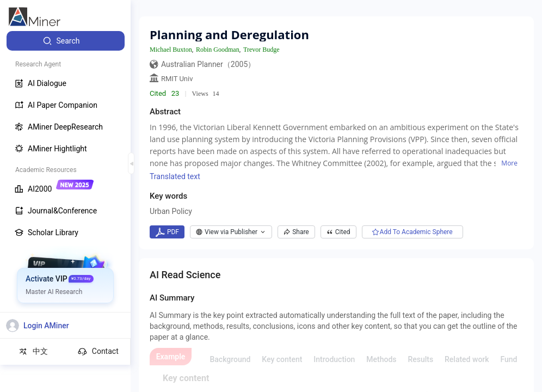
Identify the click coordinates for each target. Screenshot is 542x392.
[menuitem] (66, 41)
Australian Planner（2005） (208, 64)
